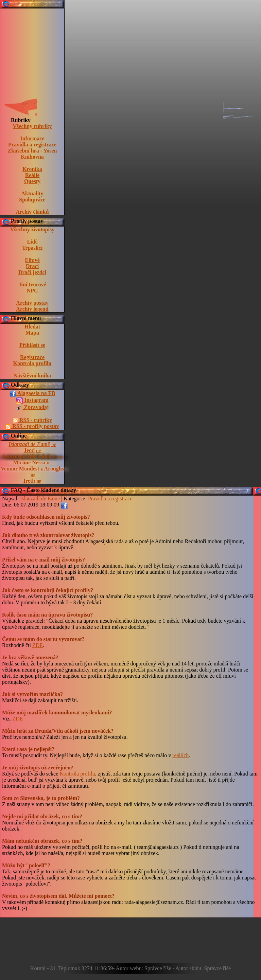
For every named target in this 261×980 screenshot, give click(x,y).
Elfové (32, 260)
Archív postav (32, 303)
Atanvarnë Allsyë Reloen (29, 456)
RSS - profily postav (32, 426)
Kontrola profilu (32, 363)
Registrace (32, 357)
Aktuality (32, 193)
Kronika (32, 169)
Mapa (32, 333)
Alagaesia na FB (32, 394)
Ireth (29, 481)
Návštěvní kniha (32, 376)
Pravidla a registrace (32, 145)
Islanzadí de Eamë (29, 444)
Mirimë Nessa (29, 462)
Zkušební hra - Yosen (32, 151)
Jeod (29, 450)
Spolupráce (32, 200)
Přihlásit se (32, 345)
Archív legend (32, 309)
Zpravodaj (32, 408)
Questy (32, 181)
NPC (32, 291)
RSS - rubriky (32, 420)
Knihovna (32, 157)
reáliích (180, 755)
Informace (32, 138)
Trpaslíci (32, 248)
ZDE (38, 645)
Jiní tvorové (32, 284)
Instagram (32, 400)
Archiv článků (32, 212)
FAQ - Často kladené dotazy (43, 490)
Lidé (32, 242)
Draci (32, 266)
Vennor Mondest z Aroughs (32, 469)
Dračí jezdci (32, 272)
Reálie (32, 175)
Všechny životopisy (32, 229)
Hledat (32, 327)
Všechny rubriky (32, 126)
